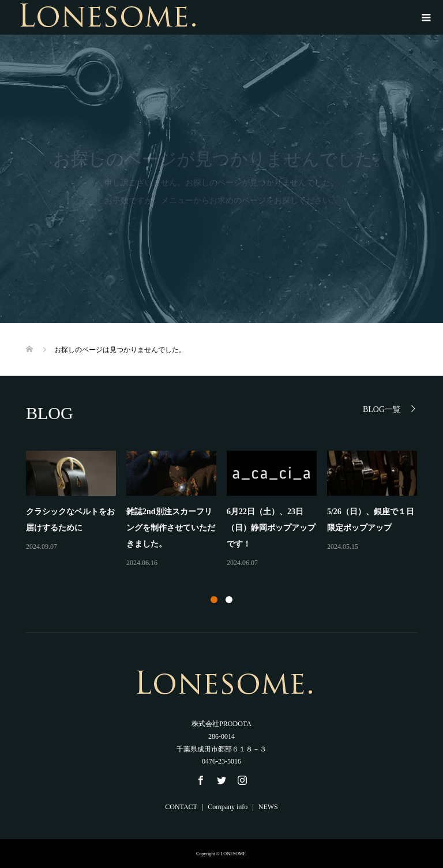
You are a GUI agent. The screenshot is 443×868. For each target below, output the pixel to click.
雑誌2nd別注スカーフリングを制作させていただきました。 (171, 528)
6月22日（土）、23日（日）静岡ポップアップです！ (271, 528)
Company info (228, 807)
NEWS (268, 807)
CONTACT (181, 807)
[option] (227, 510)
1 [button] (214, 600)
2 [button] (229, 600)
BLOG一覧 (382, 409)
